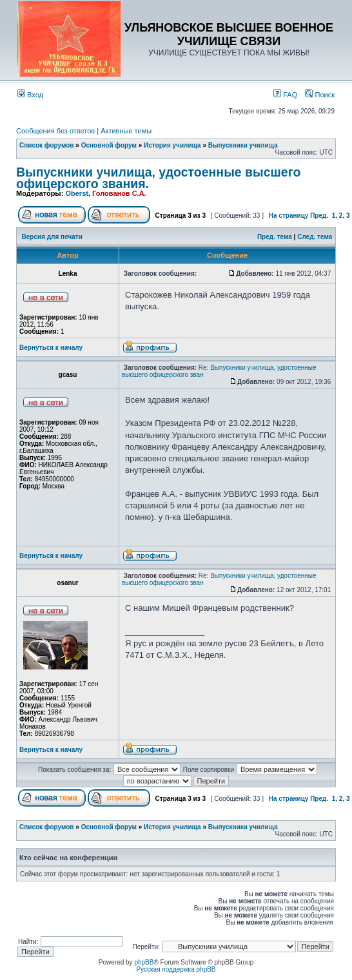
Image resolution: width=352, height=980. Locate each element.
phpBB (144, 962)
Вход (30, 95)
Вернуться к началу (51, 348)
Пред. (319, 216)
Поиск (320, 95)
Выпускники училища (243, 145)
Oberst (76, 193)
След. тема (315, 237)
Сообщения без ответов (55, 131)
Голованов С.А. (119, 193)
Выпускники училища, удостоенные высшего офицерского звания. (158, 178)
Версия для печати (52, 237)
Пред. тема (275, 237)
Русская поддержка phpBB (176, 969)
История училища (172, 145)
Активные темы (126, 131)
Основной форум (109, 145)
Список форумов (47, 145)
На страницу (289, 216)
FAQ (285, 95)
